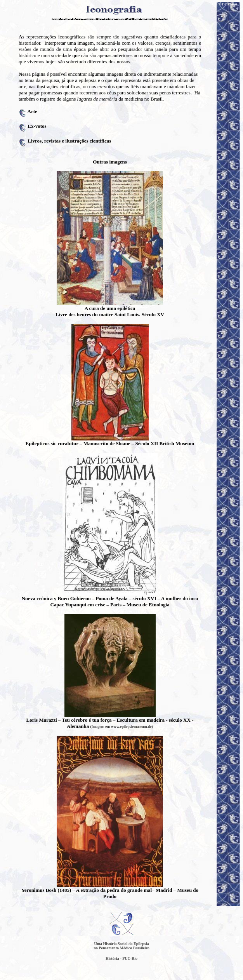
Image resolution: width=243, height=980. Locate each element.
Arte (32, 111)
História (112, 958)
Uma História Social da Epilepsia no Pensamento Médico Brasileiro (121, 946)
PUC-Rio (130, 958)
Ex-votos (37, 126)
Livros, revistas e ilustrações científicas (69, 141)
